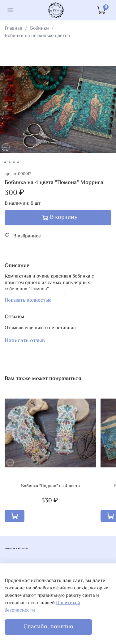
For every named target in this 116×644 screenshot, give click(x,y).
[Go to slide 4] (18, 162)
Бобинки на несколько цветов (37, 36)
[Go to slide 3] (14, 162)
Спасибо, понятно (48, 627)
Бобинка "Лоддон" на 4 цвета (50, 486)
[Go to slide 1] (5, 162)
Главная (13, 29)
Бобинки (39, 29)
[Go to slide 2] (9, 162)
